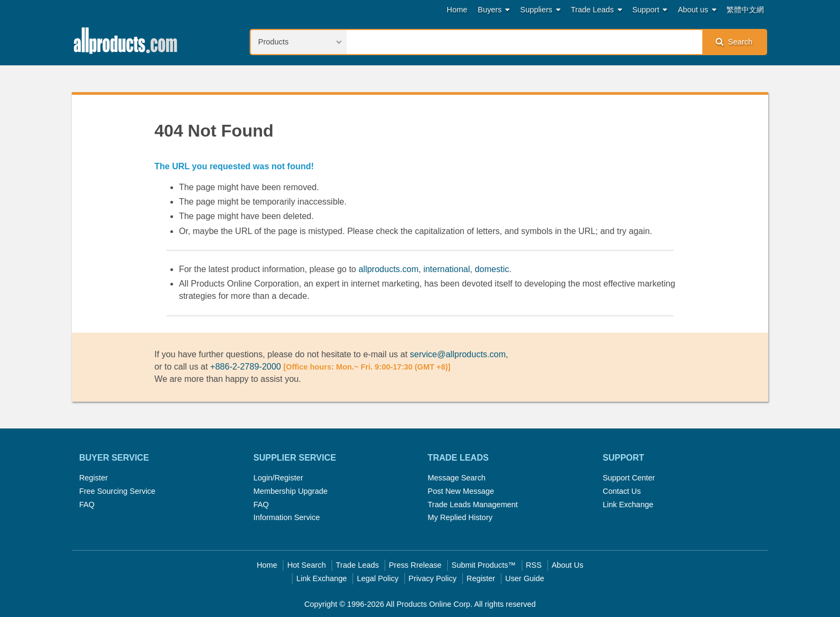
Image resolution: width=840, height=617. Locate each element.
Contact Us (622, 491)
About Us (568, 565)
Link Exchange (628, 505)
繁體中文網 (745, 10)
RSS (534, 565)
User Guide (525, 578)
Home (457, 10)
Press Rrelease (415, 565)
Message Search (456, 478)
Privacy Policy (433, 578)
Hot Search (306, 565)
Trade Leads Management (472, 505)
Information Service (287, 517)
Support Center (629, 478)
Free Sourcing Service (117, 491)
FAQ (87, 505)
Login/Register (278, 478)
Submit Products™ (484, 565)
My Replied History (460, 517)
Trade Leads (597, 10)
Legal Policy (378, 578)
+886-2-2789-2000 (245, 367)
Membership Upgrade (290, 491)
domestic (492, 269)
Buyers (494, 10)
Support (650, 10)
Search (734, 42)
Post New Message (461, 491)
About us (697, 10)
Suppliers (540, 10)
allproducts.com (388, 269)
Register (94, 478)
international (447, 269)
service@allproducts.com (458, 354)
